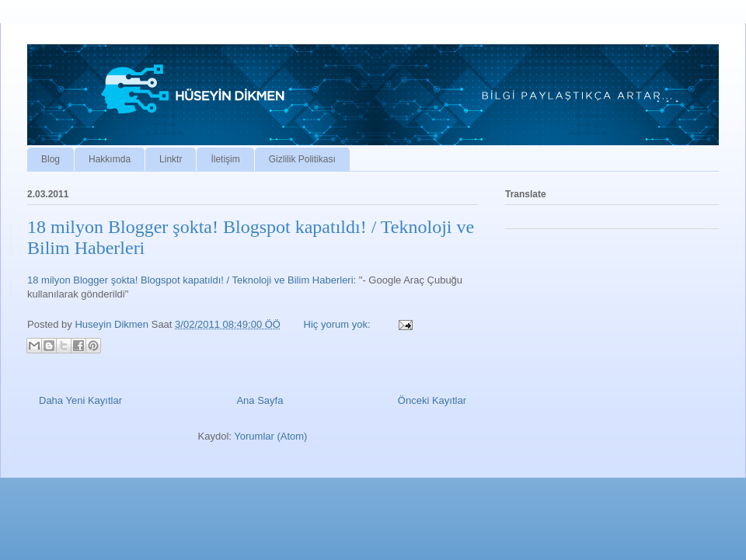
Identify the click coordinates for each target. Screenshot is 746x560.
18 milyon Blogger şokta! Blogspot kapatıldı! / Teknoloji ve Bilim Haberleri (190, 280)
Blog (51, 159)
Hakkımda (110, 159)
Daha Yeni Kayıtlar (80, 400)
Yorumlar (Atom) (270, 436)
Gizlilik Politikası (302, 159)
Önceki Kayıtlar (432, 400)
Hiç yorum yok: (339, 324)
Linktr (171, 159)
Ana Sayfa (260, 400)
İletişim (225, 159)
